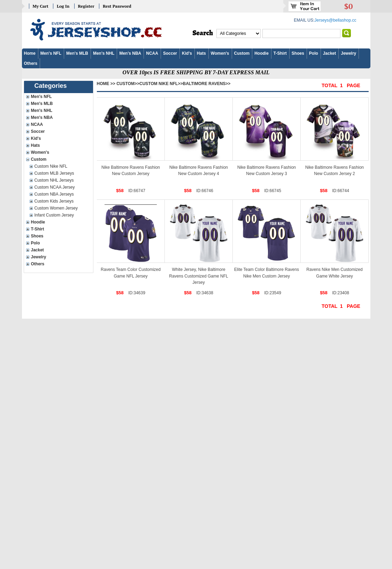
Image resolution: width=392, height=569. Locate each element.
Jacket (329, 53)
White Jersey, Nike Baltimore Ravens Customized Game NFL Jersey (198, 276)
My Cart (41, 6)
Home (30, 53)
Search (203, 33)
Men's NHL (104, 53)
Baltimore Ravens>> (206, 84)
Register (86, 6)
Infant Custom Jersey (54, 215)
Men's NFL (51, 53)
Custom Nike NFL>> (161, 84)
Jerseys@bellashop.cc (335, 20)
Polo (314, 53)
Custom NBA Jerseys (54, 194)
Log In (63, 6)
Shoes (298, 53)
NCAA (152, 53)
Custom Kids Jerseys (54, 201)
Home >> (106, 84)
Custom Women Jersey (56, 208)
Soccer (170, 53)
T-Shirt (280, 53)
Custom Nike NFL (51, 166)
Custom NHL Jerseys (54, 180)
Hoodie (262, 53)
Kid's (187, 53)
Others (31, 63)
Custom (242, 53)
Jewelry (348, 53)
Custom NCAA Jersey (55, 187)
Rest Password (117, 6)
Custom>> (128, 84)
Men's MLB (77, 53)
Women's (220, 53)
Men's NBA (130, 53)
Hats (201, 53)
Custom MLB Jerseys (54, 173)
